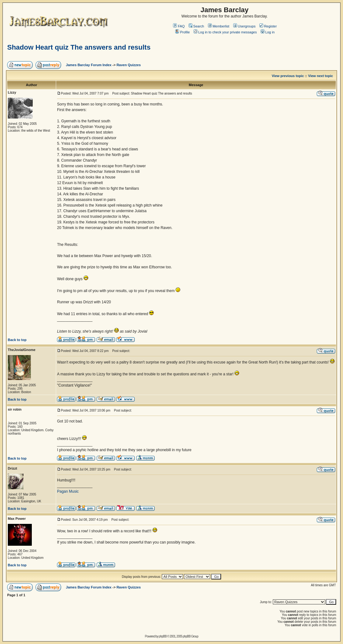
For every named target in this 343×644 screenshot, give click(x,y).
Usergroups (244, 26)
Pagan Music (68, 491)
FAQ (179, 26)
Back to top (17, 340)
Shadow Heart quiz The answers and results (79, 47)
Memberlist (219, 26)
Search (196, 26)
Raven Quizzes (129, 65)
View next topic (321, 76)
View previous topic (288, 76)
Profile (182, 32)
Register (268, 26)
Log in (268, 32)
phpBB (163, 636)
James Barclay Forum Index (89, 65)
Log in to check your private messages (225, 32)
